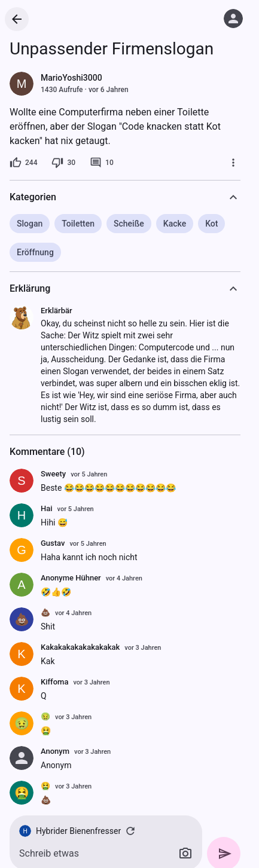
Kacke (175, 224)
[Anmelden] (233, 19)
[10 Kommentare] (102, 163)
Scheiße (129, 224)
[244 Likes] (23, 163)
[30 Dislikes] (63, 163)
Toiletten (78, 224)
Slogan (30, 224)
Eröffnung (35, 252)
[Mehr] (233, 163)
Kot (211, 224)
